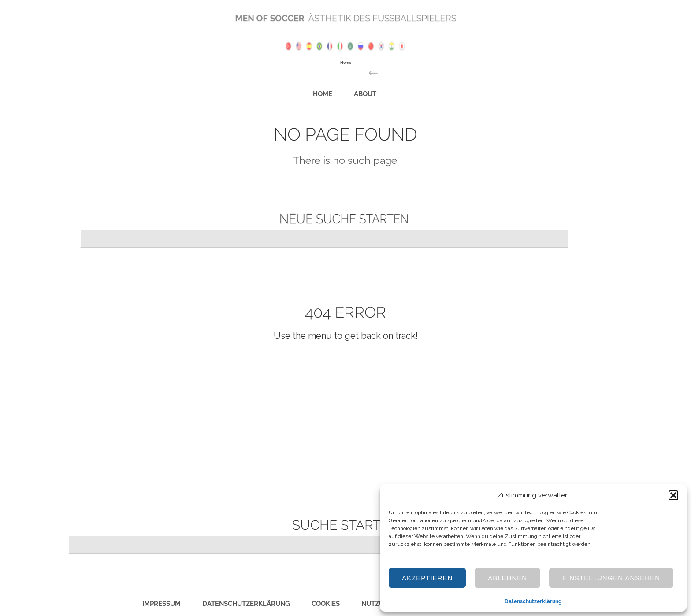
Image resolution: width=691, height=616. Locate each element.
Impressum (162, 604)
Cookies (326, 604)
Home (329, 93)
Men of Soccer (278, 18)
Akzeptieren (427, 578)
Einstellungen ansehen (611, 578)
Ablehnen (507, 578)
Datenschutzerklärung (533, 601)
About (359, 93)
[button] (673, 495)
